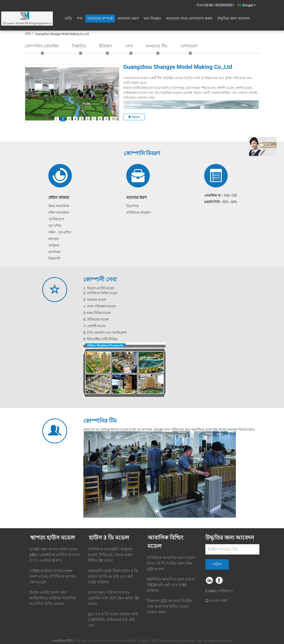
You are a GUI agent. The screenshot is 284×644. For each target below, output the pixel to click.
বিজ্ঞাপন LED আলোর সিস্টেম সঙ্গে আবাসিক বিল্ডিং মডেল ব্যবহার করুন (169, 607)
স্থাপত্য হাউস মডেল (53, 538)
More (134, 117)
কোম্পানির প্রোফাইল (42, 46)
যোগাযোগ (189, 46)
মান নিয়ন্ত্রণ (152, 18)
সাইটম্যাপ (225, 591)
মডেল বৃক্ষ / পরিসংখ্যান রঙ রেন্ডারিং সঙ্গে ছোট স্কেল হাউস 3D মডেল (113, 598)
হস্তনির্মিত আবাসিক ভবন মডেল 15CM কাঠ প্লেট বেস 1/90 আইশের (171, 585)
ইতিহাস (106, 46)
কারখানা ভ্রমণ (128, 18)
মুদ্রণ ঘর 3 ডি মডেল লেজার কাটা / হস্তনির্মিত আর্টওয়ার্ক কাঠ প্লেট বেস (113, 620)
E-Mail (211, 591)
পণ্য (80, 18)
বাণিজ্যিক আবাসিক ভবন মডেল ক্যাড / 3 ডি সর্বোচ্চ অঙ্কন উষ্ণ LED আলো (171, 563)
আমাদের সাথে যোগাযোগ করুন (189, 18)
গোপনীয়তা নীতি (62, 641)
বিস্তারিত (79, 46)
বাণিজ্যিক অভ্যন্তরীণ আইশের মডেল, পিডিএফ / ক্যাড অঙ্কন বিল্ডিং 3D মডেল (110, 555)
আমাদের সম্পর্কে (100, 18)
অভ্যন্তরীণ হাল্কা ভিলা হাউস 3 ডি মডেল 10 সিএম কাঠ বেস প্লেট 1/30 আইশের (113, 576)
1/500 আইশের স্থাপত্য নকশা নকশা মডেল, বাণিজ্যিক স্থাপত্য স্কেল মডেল (52, 576)
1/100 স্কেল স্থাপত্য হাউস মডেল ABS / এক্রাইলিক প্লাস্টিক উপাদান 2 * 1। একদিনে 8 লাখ (55, 555)
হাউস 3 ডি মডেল (109, 538)
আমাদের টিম (156, 46)
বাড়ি (68, 18)
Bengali (249, 5)
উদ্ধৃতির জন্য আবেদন (234, 18)
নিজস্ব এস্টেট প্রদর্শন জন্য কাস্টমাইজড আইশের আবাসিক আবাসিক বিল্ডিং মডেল (53, 598)
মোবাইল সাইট (216, 601)
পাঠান (217, 564)
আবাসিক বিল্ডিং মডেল (165, 542)
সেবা (129, 46)
